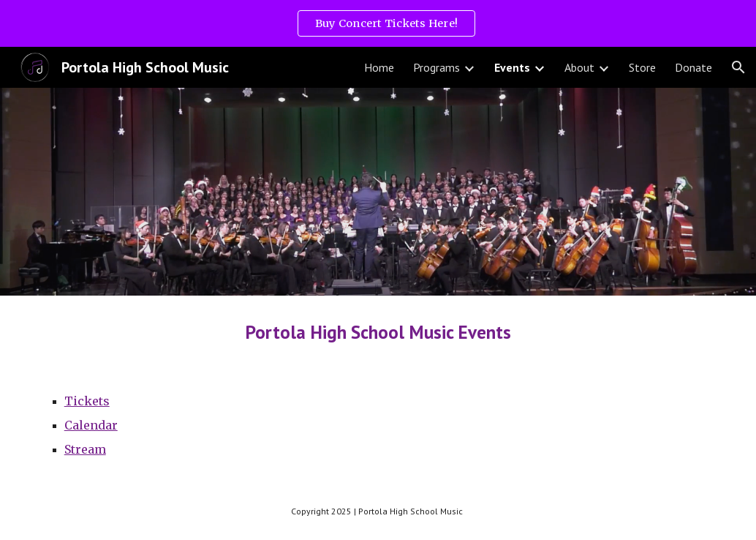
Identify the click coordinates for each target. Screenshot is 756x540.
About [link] (579, 67)
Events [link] (512, 67)
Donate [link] (693, 67)
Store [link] (642, 67)
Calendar (91, 425)
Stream (85, 449)
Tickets (87, 401)
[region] (378, 23)
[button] (738, 67)
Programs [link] (436, 67)
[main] (378, 332)
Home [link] (379, 67)
